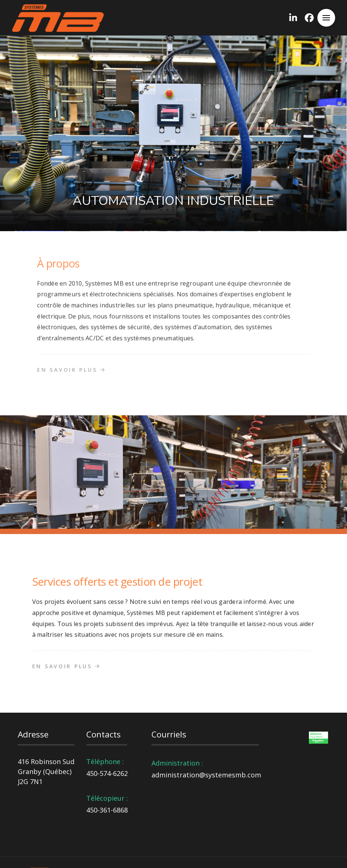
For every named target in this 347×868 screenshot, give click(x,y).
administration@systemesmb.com (206, 775)
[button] (326, 18)
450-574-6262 (107, 773)
